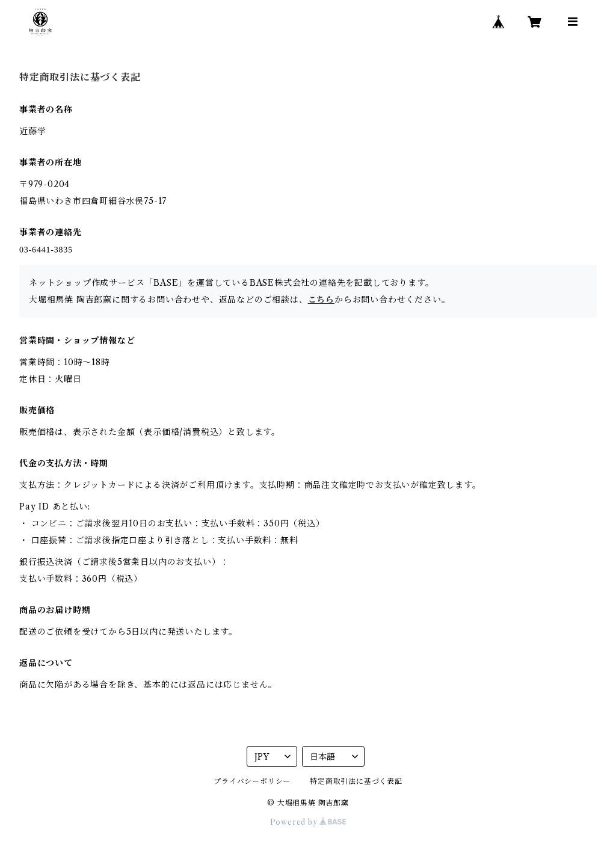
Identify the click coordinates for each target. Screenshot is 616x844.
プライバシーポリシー (252, 781)
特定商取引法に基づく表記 (356, 781)
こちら (321, 300)
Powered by (308, 822)
